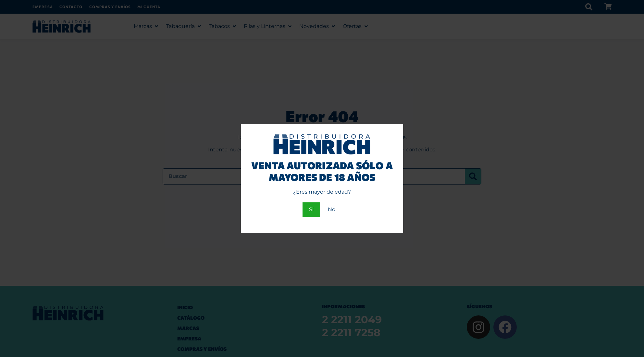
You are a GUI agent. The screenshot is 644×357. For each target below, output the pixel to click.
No (332, 209)
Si (311, 209)
